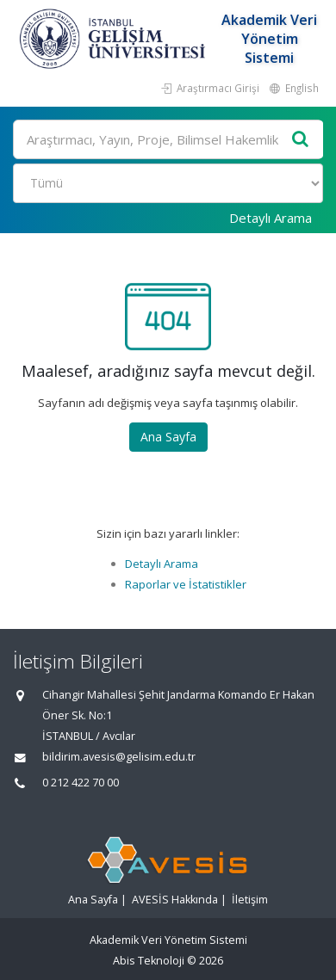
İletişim (250, 900)
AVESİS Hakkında (175, 900)
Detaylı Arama (271, 218)
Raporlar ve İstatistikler (186, 584)
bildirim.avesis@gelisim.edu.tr (119, 757)
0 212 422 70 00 (81, 783)
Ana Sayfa (168, 437)
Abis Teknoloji (149, 961)
